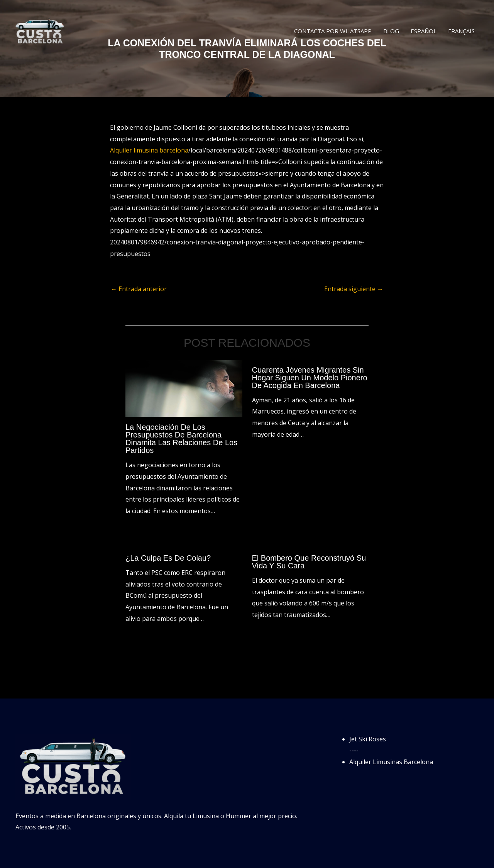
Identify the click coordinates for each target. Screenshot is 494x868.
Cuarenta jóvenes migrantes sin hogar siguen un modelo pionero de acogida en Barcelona (310, 378)
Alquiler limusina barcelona (149, 150)
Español (424, 31)
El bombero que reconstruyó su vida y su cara (309, 562)
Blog (391, 31)
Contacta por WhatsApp (333, 31)
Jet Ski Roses (368, 739)
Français (461, 31)
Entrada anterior (139, 289)
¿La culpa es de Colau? (168, 558)
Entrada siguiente (354, 289)
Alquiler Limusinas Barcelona (391, 762)
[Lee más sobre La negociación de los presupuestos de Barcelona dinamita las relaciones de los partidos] (184, 388)
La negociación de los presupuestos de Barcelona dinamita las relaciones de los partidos (181, 439)
